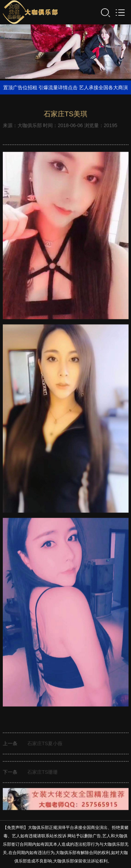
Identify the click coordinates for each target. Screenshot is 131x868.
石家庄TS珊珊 (43, 773)
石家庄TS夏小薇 (45, 744)
